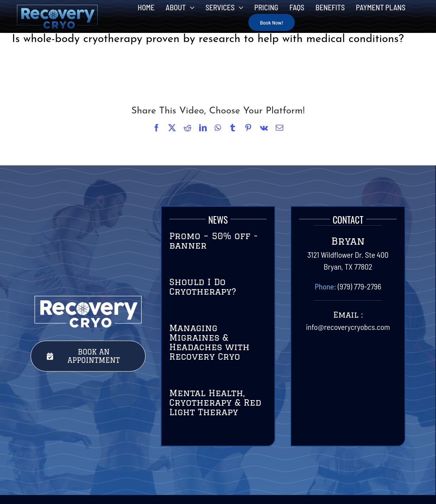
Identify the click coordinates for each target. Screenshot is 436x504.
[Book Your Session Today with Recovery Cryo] (88, 356)
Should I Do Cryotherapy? (203, 286)
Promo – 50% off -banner (214, 241)
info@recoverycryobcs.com (348, 327)
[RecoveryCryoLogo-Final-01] (57, 8)
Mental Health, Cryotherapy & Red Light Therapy (215, 402)
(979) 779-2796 (359, 286)
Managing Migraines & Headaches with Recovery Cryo (209, 342)
